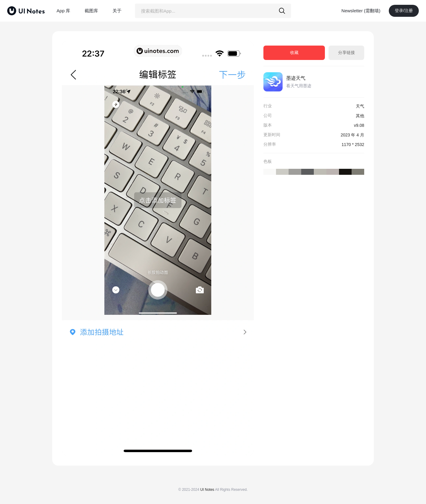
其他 (360, 116)
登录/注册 (404, 10)
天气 (360, 106)
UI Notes (207, 490)
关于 (117, 11)
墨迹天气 (296, 78)
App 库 (64, 11)
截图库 (91, 11)
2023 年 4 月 (352, 135)
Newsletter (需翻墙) (361, 11)
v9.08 (359, 125)
